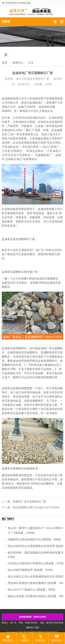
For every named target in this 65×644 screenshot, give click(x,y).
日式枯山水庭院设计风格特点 (26, 563)
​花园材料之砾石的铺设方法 (24, 539)
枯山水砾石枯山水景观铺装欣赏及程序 (31, 546)
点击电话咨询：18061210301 (32, 617)
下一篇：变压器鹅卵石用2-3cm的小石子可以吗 (31, 507)
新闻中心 (18, 63)
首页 (5, 63)
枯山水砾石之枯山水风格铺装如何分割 (31, 576)
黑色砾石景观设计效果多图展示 (27, 583)
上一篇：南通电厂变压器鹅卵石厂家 (24, 502)
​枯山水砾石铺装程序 (20, 570)
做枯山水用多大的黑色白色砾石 (27, 596)
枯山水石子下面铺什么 (22, 590)
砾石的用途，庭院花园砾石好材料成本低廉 (34, 553)
